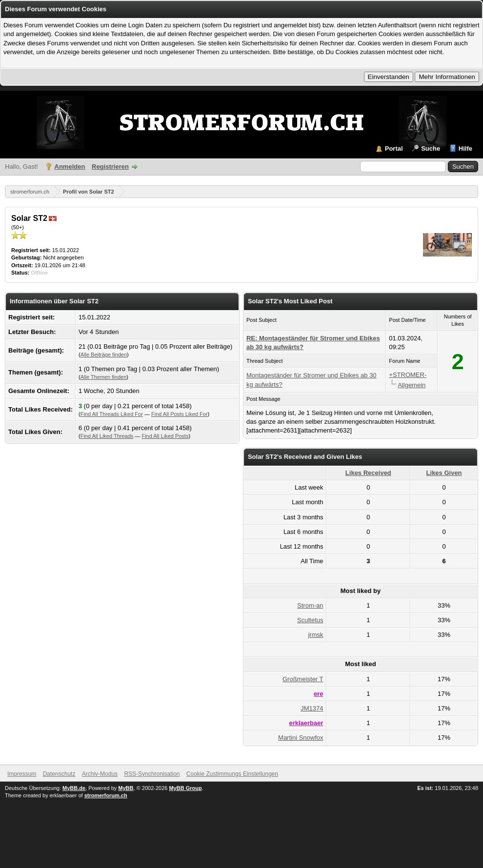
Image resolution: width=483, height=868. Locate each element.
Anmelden (70, 167)
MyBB (126, 788)
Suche (431, 148)
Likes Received (368, 473)
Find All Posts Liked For (180, 414)
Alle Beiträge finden (104, 355)
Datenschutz (59, 774)
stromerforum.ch (30, 192)
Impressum (22, 774)
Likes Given (444, 473)
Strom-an (310, 605)
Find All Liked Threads (107, 436)
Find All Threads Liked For (112, 414)
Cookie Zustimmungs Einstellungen (232, 774)
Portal (394, 148)
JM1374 (312, 708)
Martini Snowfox (301, 738)
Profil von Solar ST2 (89, 192)
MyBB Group (185, 788)
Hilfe (465, 148)
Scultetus (310, 620)
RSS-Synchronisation (152, 774)
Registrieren (110, 167)
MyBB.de (74, 788)
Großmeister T (303, 679)
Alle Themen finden (104, 377)
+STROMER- (408, 375)
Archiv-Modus (100, 774)
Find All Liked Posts (165, 436)
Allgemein (412, 385)
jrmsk (315, 635)
